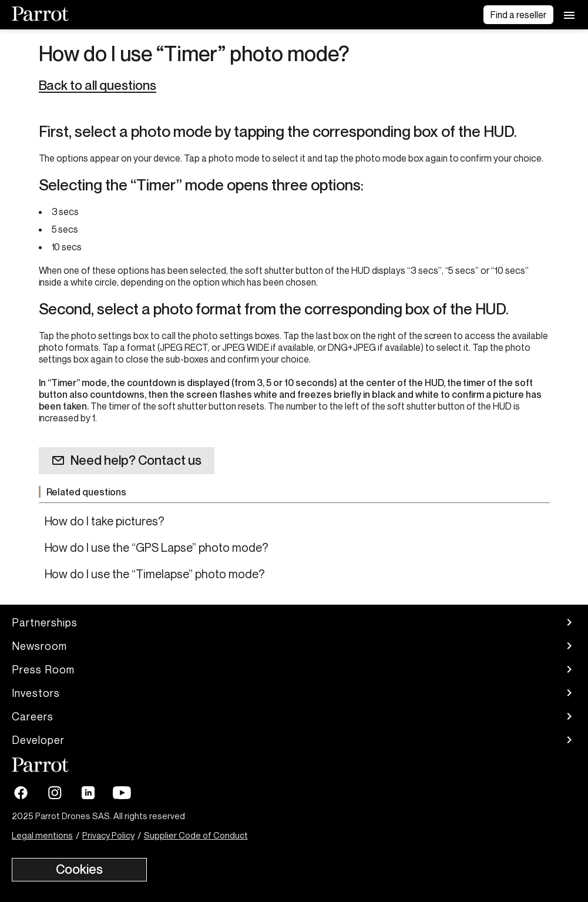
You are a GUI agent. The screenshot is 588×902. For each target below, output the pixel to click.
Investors (294, 693)
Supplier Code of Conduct (196, 835)
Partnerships (294, 622)
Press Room (294, 669)
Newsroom (294, 646)
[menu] (569, 15)
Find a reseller (518, 15)
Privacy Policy (108, 835)
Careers (294, 716)
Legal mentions (42, 835)
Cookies (79, 869)
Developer (294, 740)
